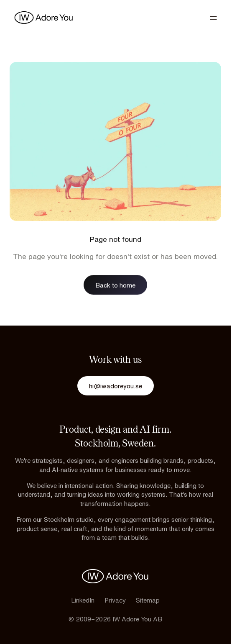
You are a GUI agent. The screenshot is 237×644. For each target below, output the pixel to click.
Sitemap (148, 600)
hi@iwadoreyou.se (116, 386)
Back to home (115, 285)
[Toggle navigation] (213, 18)
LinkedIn (83, 600)
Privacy (115, 600)
